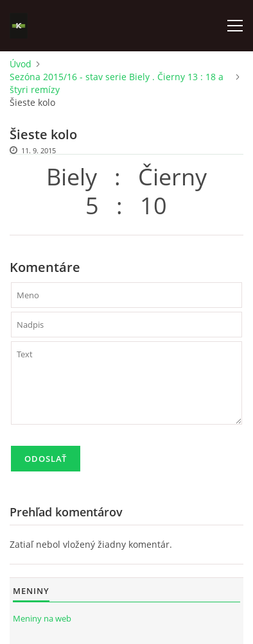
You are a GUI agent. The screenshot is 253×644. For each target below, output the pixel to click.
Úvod (21, 64)
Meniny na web (42, 618)
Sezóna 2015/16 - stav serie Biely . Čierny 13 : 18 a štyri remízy (117, 83)
